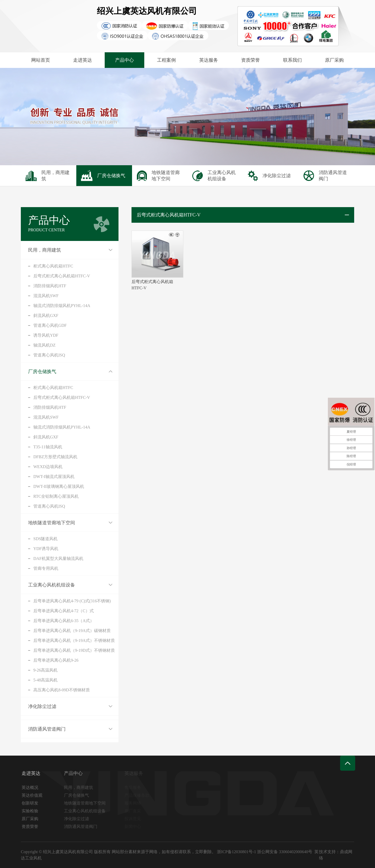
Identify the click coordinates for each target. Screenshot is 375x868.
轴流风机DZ (44, 345)
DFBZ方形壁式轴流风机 (55, 457)
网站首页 (41, 60)
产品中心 (124, 60)
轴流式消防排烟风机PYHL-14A (62, 306)
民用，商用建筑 (45, 250)
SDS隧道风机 (45, 539)
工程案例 (166, 60)
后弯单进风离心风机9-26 (56, 660)
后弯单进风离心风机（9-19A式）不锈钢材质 (74, 640)
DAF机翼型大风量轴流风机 (58, 559)
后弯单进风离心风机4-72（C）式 (64, 611)
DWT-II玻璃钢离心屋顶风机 (59, 486)
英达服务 (209, 60)
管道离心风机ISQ (49, 355)
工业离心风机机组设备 (52, 585)
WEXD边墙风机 (48, 467)
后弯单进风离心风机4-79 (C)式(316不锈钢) (72, 601)
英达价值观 (34, 795)
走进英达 (83, 60)
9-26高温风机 (45, 670)
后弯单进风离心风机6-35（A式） (64, 621)
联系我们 (292, 60)
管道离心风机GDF (50, 325)
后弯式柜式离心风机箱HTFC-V (62, 276)
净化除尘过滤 (42, 706)
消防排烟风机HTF (50, 286)
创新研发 (32, 803)
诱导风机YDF (46, 335)
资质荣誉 (251, 60)
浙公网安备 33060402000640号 (285, 852)
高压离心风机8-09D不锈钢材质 (62, 690)
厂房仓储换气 (42, 372)
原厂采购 (334, 60)
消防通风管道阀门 (47, 729)
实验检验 (32, 811)
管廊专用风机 (46, 568)
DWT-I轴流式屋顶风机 (54, 477)
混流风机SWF (46, 296)
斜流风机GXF (46, 315)
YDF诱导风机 (46, 549)
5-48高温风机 (45, 680)
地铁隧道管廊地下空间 (52, 523)
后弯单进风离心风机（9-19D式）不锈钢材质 (74, 650)
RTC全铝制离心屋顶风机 (56, 496)
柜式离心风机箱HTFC (53, 266)
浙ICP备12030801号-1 (236, 852)
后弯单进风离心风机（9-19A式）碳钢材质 (72, 631)
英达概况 (32, 787)
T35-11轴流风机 (48, 447)
